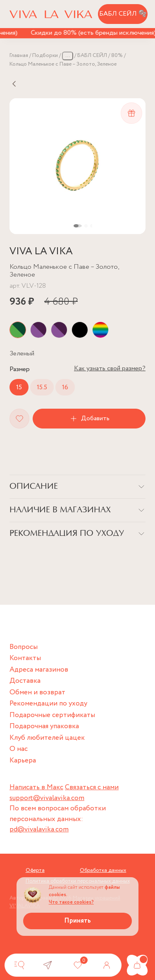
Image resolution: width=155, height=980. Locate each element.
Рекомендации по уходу (48, 704)
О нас (19, 749)
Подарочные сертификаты (52, 715)
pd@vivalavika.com (39, 830)
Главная (19, 56)
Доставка (25, 681)
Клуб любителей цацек (47, 738)
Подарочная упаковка (44, 726)
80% (117, 56)
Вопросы (24, 647)
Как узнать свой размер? (110, 368)
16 (65, 387)
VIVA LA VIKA (41, 252)
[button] (78, 226)
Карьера (23, 761)
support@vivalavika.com (47, 798)
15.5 (42, 387)
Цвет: (22, 354)
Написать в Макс (36, 787)
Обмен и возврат (37, 692)
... (68, 56)
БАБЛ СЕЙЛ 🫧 (123, 14)
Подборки (45, 56)
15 (19, 387)
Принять (77, 921)
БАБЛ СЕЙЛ (92, 56)
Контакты (25, 658)
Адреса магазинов (39, 670)
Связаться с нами (92, 787)
